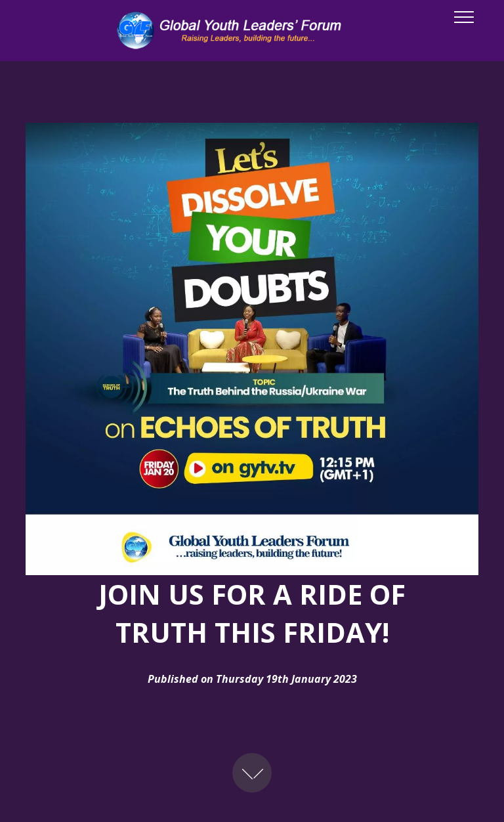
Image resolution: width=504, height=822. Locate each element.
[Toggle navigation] (464, 16)
